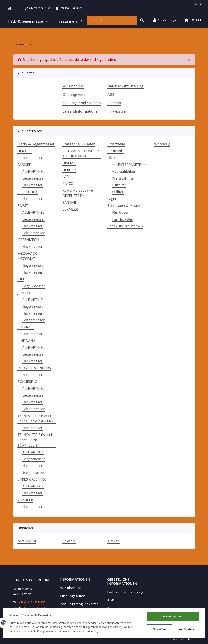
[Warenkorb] (193, 20)
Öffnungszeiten (75, 94)
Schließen (159, 629)
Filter (112, 158)
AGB (111, 94)
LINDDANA (26, 341)
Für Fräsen (121, 212)
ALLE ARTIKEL (33, 171)
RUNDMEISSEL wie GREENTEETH (78, 193)
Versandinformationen (81, 111)
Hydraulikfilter (124, 171)
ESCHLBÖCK (27, 192)
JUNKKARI (26, 327)
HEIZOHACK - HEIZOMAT (28, 256)
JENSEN (24, 293)
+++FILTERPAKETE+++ (129, 165)
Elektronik (116, 151)
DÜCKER (24, 165)
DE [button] (196, 4)
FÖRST (23, 205)
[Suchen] (112, 20)
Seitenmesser (33, 233)
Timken (113, 541)
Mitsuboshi (27, 541)
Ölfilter (118, 192)
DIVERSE (69, 163)
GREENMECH (28, 240)
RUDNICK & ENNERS (34, 368)
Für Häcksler (122, 219)
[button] (165, 20)
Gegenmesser (34, 178)
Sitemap (114, 103)
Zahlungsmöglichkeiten (82, 103)
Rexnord (69, 541)
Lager (112, 199)
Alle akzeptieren (173, 616)
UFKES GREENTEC (32, 479)
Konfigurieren (187, 629)
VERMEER (25, 500)
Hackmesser (32, 158)
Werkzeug (162, 144)
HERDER (69, 170)
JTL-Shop (188, 639)
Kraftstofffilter (124, 178)
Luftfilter (119, 185)
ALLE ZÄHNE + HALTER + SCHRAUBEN (81, 153)
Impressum (117, 111)
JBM (21, 279)
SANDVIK (70, 202)
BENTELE (25, 151)
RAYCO (68, 183)
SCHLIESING (27, 382)
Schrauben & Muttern (125, 205)
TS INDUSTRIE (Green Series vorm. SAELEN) (35, 418)
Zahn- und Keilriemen (125, 226)
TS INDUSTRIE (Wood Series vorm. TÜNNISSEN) (35, 440)
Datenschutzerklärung (125, 86)
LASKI (67, 177)
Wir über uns (73, 86)
